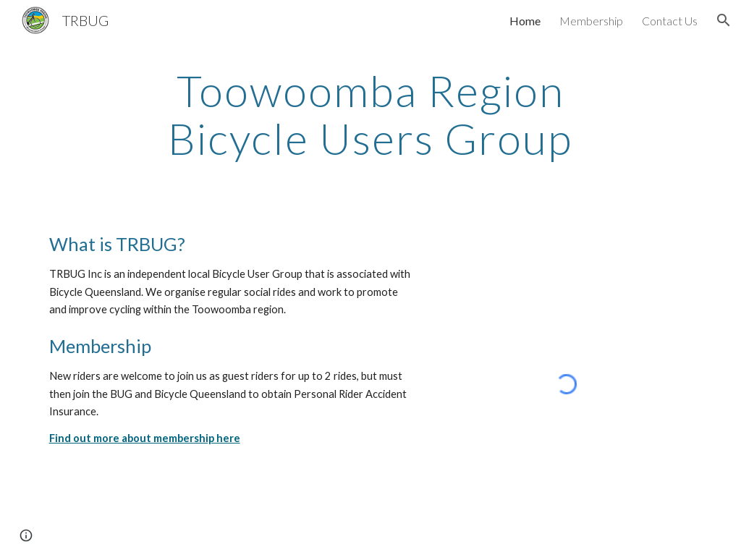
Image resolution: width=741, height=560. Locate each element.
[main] (370, 114)
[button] (724, 20)
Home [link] (525, 21)
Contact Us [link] (670, 21)
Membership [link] (591, 21)
